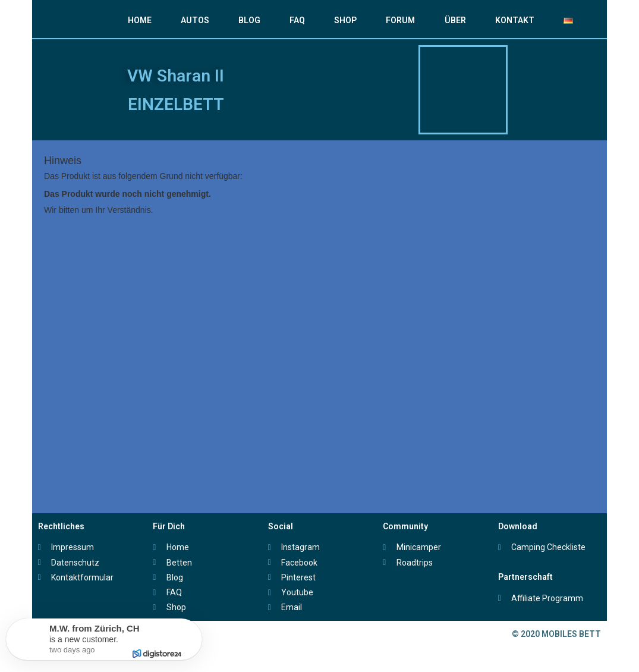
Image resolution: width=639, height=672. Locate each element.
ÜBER (455, 20)
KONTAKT (515, 20)
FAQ (297, 20)
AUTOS (195, 20)
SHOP (345, 20)
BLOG (249, 20)
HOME (140, 20)
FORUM (400, 20)
